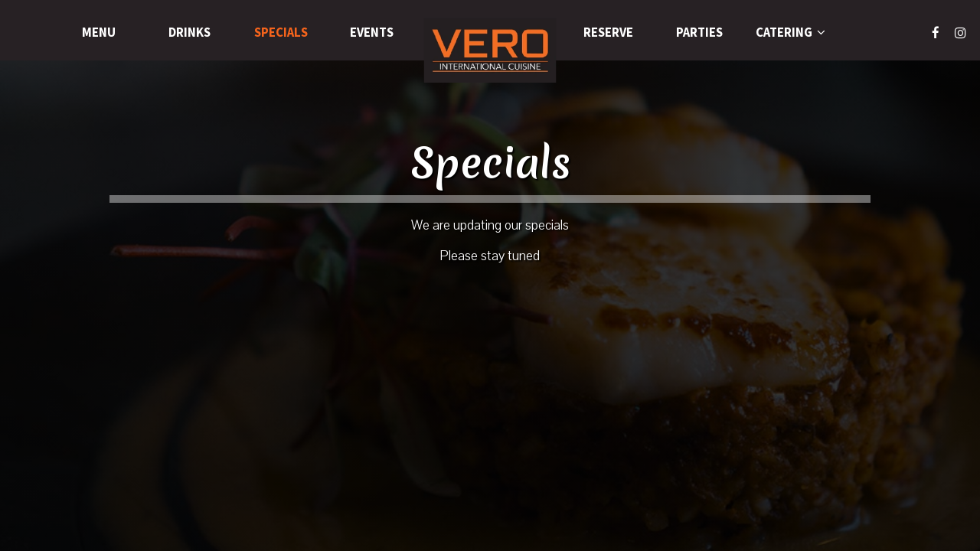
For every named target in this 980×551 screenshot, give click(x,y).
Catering (791, 33)
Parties (699, 33)
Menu (99, 33)
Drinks (189, 33)
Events (372, 33)
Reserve (608, 33)
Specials (281, 33)
